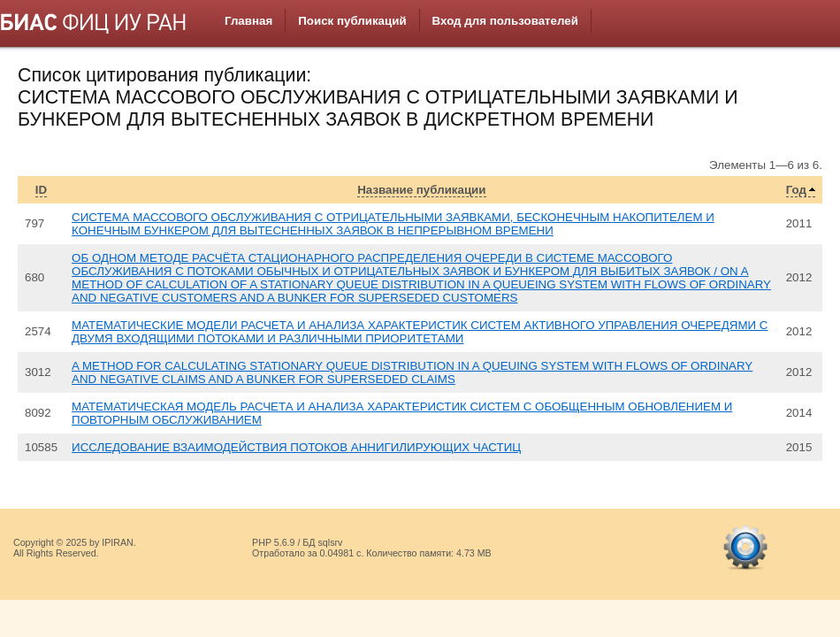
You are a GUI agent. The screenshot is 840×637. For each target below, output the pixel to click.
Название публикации (421, 190)
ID (41, 190)
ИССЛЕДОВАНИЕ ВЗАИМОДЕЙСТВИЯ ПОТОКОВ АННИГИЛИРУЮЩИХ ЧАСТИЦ (296, 447)
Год (796, 190)
